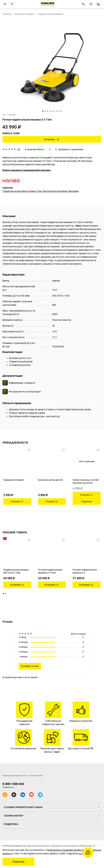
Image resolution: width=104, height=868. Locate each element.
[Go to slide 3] (47, 111)
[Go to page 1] (4, 594)
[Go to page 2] (6, 594)
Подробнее (87, 502)
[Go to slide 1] (43, 111)
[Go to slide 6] (54, 111)
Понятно (18, 862)
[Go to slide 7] (57, 111)
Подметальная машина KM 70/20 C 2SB (16, 571)
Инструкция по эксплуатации (25, 392)
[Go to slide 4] (50, 111)
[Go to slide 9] (61, 111)
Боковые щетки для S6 (50, 480)
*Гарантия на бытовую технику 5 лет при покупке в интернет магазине (41, 191)
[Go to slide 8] (59, 111)
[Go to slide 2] (45, 111)
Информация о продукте (22, 383)
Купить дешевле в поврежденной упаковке (27, 170)
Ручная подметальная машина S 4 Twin (50, 571)
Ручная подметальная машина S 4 (85, 571)
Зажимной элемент (14, 480)
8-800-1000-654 (13, 784)
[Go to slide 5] (52, 111)
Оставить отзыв (30, 666)
